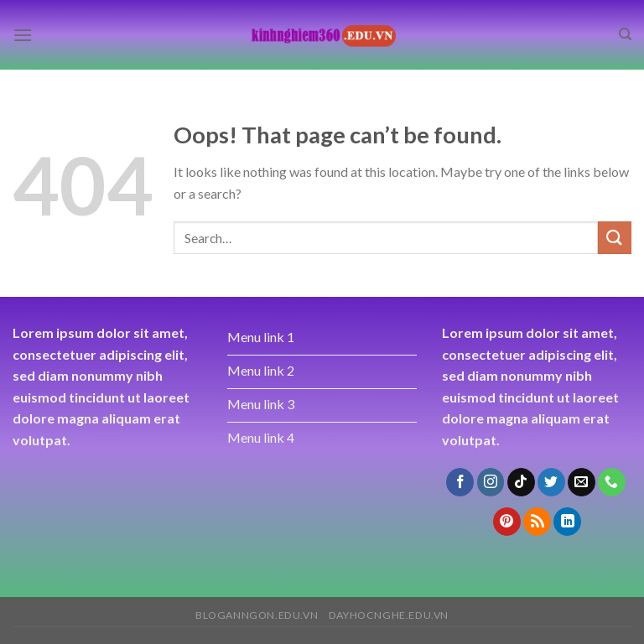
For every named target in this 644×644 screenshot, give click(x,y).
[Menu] (23, 35)
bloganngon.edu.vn (257, 615)
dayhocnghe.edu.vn (389, 615)
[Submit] (615, 238)
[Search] (625, 34)
